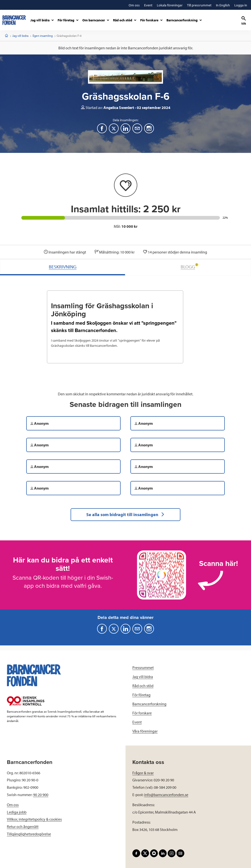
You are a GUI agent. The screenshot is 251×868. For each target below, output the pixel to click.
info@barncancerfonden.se (166, 795)
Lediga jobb (17, 812)
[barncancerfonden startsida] (14, 20)
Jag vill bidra (20, 36)
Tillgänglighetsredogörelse (29, 834)
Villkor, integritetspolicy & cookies (34, 819)
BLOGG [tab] (189, 266)
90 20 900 (41, 795)
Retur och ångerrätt (23, 827)
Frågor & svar (143, 773)
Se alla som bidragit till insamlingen (125, 514)
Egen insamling (43, 36)
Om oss (13, 805)
